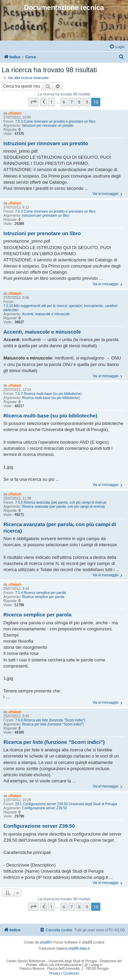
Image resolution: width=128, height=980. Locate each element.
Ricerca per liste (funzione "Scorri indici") (53, 724)
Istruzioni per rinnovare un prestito (48, 126)
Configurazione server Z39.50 (44, 808)
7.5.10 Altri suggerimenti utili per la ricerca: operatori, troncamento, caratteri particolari (60, 308)
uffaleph (15, 113)
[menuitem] (117, 47)
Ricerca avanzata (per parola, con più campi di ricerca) (63, 507)
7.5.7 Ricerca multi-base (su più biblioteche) (48, 394)
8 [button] (79, 102)
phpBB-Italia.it (79, 948)
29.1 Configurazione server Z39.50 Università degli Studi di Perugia (66, 804)
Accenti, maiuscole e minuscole (46, 314)
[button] (33, 102)
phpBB (45, 942)
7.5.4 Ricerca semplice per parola (40, 593)
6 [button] (64, 102)
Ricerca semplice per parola (43, 597)
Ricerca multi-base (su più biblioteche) (51, 398)
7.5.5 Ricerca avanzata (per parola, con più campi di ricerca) (61, 502)
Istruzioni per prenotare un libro (45, 216)
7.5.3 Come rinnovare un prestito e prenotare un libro (55, 121)
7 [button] (72, 102)
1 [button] (51, 102)
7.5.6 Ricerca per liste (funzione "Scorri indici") (50, 720)
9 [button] (87, 102)
